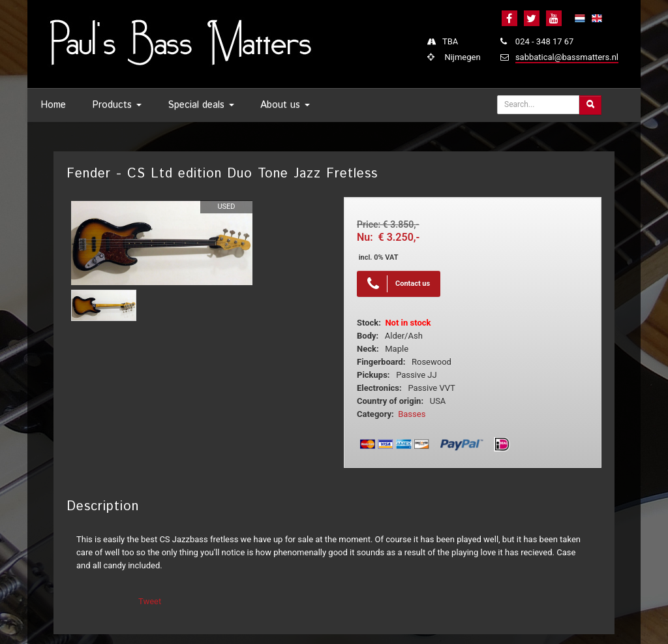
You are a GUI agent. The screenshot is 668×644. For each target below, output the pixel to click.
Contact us (399, 284)
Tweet (150, 601)
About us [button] (285, 105)
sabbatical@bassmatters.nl (567, 57)
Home (53, 105)
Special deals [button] (201, 105)
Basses (412, 414)
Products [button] (117, 105)
